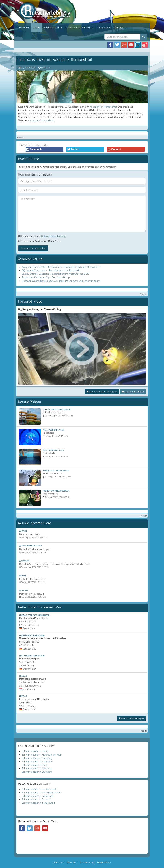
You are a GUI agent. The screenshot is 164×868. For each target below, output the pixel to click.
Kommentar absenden (33, 248)
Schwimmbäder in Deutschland (39, 789)
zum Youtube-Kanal (133, 391)
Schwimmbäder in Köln (34, 765)
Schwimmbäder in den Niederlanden (42, 792)
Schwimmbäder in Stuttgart (37, 772)
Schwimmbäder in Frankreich (38, 796)
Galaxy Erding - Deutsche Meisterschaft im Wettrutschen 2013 (55, 274)
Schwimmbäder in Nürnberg (37, 768)
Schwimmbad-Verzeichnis (80, 28)
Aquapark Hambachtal (42, 120)
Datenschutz (104, 862)
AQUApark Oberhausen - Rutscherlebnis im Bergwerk (51, 270)
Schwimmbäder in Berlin (35, 751)
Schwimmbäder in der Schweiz (38, 803)
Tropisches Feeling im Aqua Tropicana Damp (46, 277)
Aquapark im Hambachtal (103, 107)
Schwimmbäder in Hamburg (37, 758)
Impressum (87, 862)
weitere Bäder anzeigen (131, 718)
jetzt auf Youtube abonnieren (102, 391)
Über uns (58, 862)
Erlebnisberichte (53, 28)
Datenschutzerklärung (53, 236)
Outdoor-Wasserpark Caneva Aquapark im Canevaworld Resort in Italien (61, 281)
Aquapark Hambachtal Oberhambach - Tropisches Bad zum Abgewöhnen (61, 267)
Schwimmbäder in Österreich (37, 799)
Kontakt (119, 28)
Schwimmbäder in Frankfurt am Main (42, 755)
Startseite (24, 28)
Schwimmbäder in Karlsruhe (37, 761)
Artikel (37, 28)
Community (104, 28)
